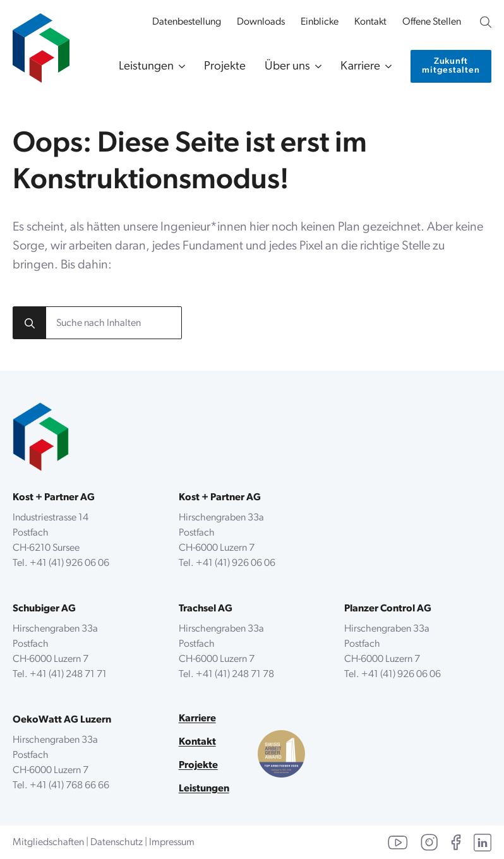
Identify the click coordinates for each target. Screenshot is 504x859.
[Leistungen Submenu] (179, 67)
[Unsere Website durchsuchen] (486, 22)
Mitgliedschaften (48, 843)
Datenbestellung (187, 22)
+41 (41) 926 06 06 (69, 563)
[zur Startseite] (41, 42)
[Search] (30, 323)
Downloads (261, 22)
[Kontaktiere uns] (451, 66)
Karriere (360, 67)
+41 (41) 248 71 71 (68, 675)
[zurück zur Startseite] (41, 437)
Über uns (287, 67)
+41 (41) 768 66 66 (69, 786)
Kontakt (370, 22)
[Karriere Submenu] (386, 67)
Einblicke (320, 22)
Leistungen (146, 67)
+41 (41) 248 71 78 (235, 675)
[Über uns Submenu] (316, 67)
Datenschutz (117, 843)
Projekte (225, 67)
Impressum (172, 843)
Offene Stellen (432, 22)
